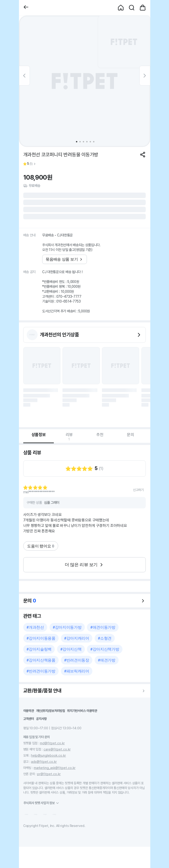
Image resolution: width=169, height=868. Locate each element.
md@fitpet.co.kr (52, 743)
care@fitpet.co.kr (57, 749)
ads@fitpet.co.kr (44, 762)
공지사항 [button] (41, 719)
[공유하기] (143, 155)
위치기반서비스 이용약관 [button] (82, 711)
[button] (26, 8)
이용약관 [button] (29, 711)
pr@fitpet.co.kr (49, 774)
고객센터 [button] (29, 719)
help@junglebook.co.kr (48, 755)
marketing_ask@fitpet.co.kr (55, 768)
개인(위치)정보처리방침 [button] (51, 711)
